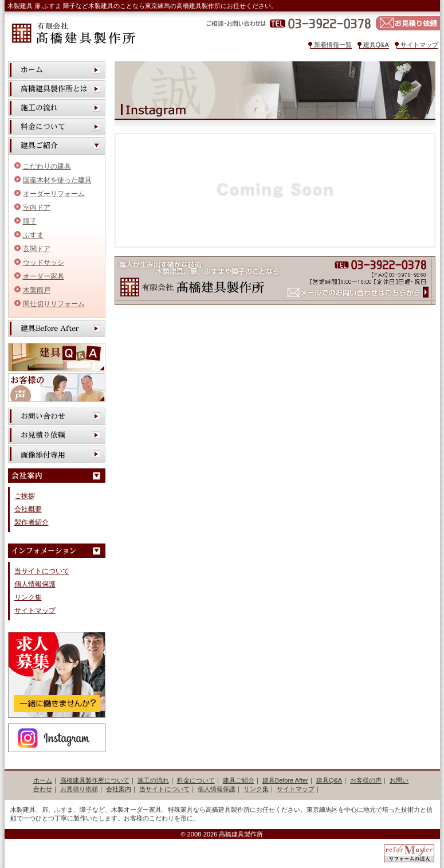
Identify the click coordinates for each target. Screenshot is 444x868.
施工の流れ (57, 108)
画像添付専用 (57, 454)
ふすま (33, 235)
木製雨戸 (37, 290)
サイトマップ (419, 45)
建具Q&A (376, 45)
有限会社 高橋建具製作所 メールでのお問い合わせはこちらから (275, 281)
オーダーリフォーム (54, 194)
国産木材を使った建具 (57, 180)
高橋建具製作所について (95, 780)
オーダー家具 (44, 276)
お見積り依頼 (408, 23)
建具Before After (57, 329)
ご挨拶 (25, 496)
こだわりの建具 (47, 166)
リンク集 (28, 597)
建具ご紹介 (239, 780)
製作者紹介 (32, 522)
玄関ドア (37, 249)
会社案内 (119, 789)
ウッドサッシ (44, 263)
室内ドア (37, 208)
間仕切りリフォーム (54, 304)
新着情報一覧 (333, 45)
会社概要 (28, 509)
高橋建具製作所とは (57, 89)
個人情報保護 (35, 584)
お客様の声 (57, 388)
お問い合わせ (57, 416)
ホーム (57, 70)
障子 (30, 221)
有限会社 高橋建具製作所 (73, 33)
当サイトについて (42, 571)
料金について (57, 127)
